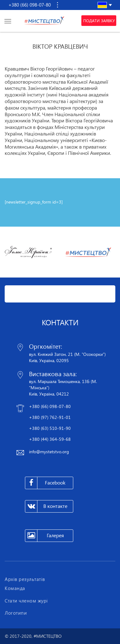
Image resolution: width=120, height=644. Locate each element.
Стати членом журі (26, 601)
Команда (15, 588)
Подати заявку (99, 21)
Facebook (45, 483)
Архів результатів (25, 579)
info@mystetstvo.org (49, 452)
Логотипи (16, 613)
